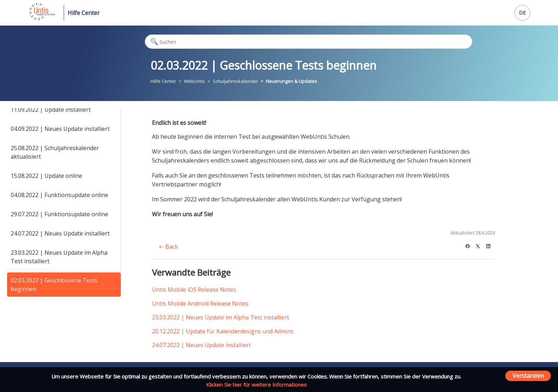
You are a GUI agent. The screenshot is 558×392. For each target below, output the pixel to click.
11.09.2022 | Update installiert (51, 110)
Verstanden (528, 375)
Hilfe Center (84, 13)
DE (522, 13)
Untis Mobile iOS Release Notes (194, 290)
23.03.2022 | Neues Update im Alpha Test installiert (59, 257)
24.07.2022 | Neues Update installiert (60, 233)
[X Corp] (480, 245)
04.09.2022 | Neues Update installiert (60, 129)
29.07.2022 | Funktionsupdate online (59, 214)
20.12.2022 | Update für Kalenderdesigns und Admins (223, 331)
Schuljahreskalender (235, 81)
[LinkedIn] (491, 245)
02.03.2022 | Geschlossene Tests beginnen (54, 285)
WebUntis (194, 81)
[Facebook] (470, 245)
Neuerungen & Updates (291, 81)
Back (169, 247)
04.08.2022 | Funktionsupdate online (59, 195)
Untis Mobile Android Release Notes (200, 303)
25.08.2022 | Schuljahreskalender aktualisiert (55, 152)
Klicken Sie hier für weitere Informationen (256, 385)
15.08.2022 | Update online (46, 176)
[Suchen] (309, 42)
